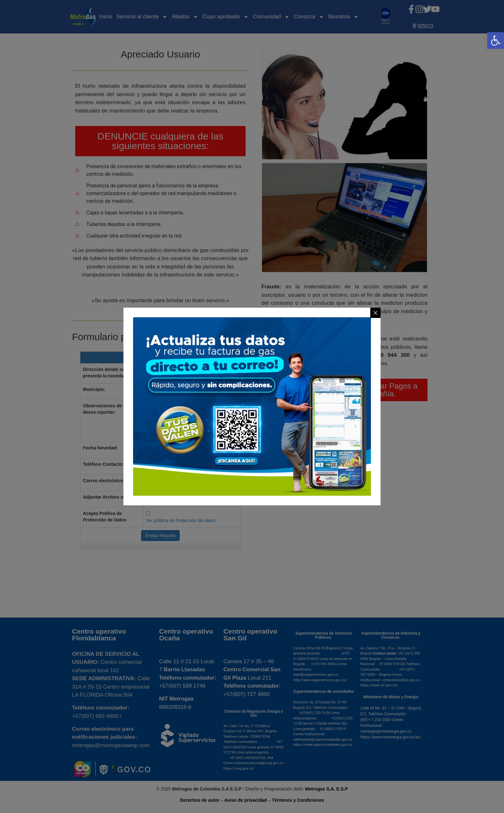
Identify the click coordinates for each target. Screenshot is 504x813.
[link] (496, 41)
